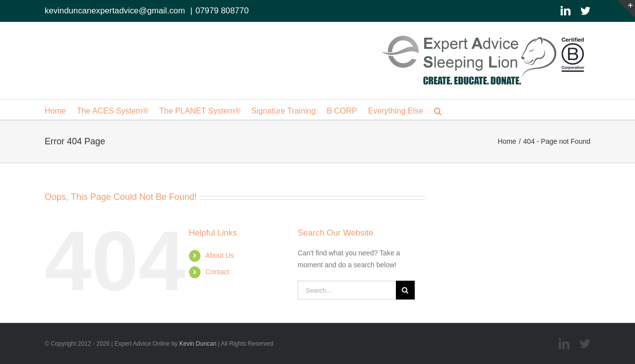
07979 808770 (222, 11)
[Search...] (347, 290)
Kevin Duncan (198, 344)
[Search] (405, 290)
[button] (438, 110)
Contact (217, 272)
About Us (220, 255)
